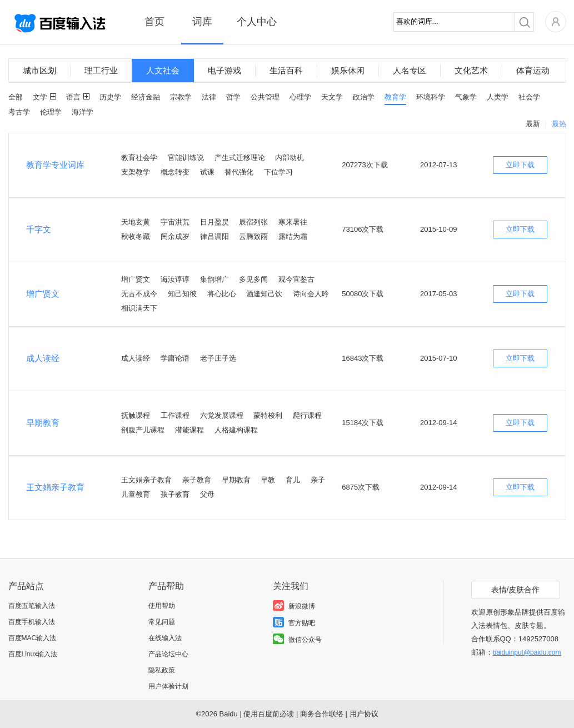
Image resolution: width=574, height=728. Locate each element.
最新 (533, 124)
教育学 (395, 97)
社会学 (529, 97)
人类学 (498, 97)
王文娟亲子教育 (55, 487)
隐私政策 (162, 670)
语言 (73, 97)
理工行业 (101, 70)
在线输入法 (165, 638)
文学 (40, 97)
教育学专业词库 (55, 165)
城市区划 (39, 70)
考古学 (19, 112)
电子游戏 (224, 70)
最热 (559, 124)
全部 (16, 97)
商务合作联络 (322, 714)
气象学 (466, 97)
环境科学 (431, 97)
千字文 (39, 229)
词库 (202, 22)
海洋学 (83, 112)
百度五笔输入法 (32, 606)
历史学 (110, 97)
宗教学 (181, 97)
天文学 (332, 97)
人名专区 (410, 70)
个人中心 (257, 22)
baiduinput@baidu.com (527, 652)
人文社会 (163, 70)
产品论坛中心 (168, 654)
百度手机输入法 (32, 622)
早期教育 (43, 423)
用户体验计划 (168, 686)
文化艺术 (471, 70)
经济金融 (146, 97)
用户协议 (364, 714)
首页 (154, 22)
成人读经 (43, 358)
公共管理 (265, 97)
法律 (209, 97)
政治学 (364, 97)
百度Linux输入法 (33, 654)
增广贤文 (43, 294)
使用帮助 (162, 606)
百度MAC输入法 (33, 638)
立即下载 (520, 165)
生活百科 (286, 70)
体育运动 (533, 70)
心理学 (300, 97)
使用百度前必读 (269, 714)
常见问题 (162, 622)
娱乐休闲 (348, 70)
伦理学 (51, 112)
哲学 (233, 97)
